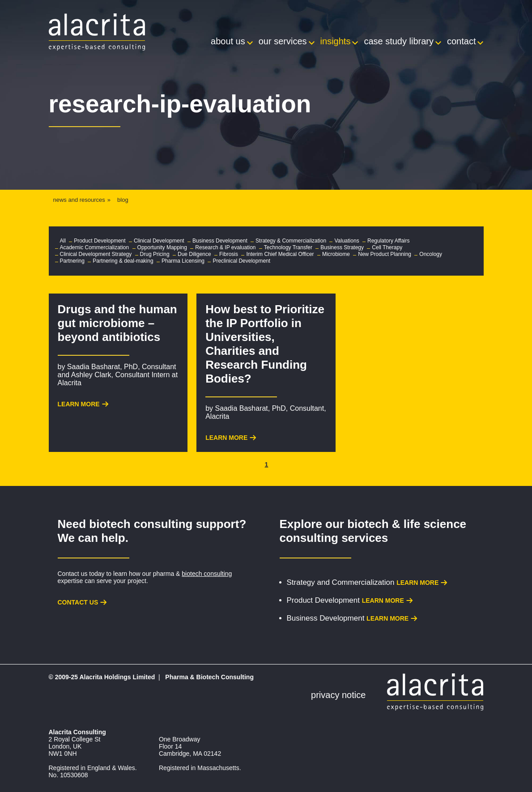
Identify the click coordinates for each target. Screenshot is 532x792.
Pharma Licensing (183, 261)
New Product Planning (385, 254)
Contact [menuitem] (461, 41)
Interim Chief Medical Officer (280, 254)
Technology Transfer (288, 247)
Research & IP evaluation (225, 247)
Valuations (347, 241)
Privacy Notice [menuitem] (338, 695)
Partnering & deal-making (123, 261)
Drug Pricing (155, 254)
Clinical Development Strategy (96, 254)
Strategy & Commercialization (291, 241)
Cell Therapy (387, 247)
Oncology (431, 254)
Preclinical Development (241, 261)
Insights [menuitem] (336, 41)
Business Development (220, 241)
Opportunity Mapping (162, 247)
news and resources (79, 200)
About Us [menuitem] (228, 41)
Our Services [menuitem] (283, 41)
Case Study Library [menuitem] (399, 41)
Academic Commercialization (95, 247)
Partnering (72, 261)
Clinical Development (159, 241)
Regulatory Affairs (389, 241)
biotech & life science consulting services (373, 531)
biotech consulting (207, 574)
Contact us (78, 602)
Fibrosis (229, 254)
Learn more (417, 583)
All (63, 241)
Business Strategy (342, 247)
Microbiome (336, 254)
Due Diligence (194, 254)
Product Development (100, 241)
